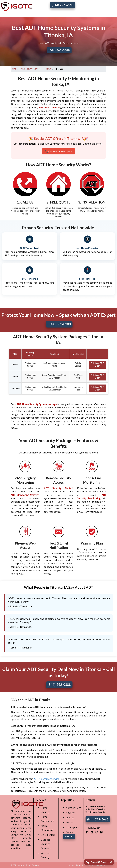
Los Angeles (72, 827)
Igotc (20, 865)
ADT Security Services (31, 69)
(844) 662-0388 (59, 50)
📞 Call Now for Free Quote (58, 151)
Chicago (70, 817)
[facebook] (86, 832)
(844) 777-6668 (63, 5)
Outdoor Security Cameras (46, 844)
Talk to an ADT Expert (97, 364)
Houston (70, 813)
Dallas (69, 832)
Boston (70, 822)
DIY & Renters (48, 835)
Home (41, 43)
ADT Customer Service (47, 779)
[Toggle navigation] (39, 6)
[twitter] (91, 832)
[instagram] (96, 832)
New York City (73, 808)
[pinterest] (100, 832)
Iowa (49, 69)
